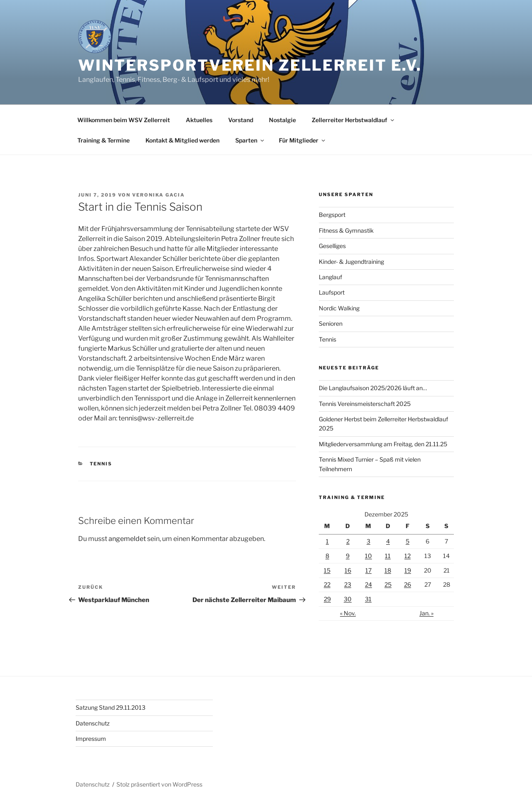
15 (327, 570)
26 (408, 584)
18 (388, 570)
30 (348, 599)
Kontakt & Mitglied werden (182, 140)
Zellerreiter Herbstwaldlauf (353, 120)
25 (388, 584)
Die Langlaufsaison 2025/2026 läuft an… (373, 388)
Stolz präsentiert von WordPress (159, 784)
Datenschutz (93, 723)
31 (368, 599)
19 (408, 570)
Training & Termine (103, 140)
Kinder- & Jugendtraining (351, 262)
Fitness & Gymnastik (346, 230)
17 (368, 570)
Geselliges (332, 246)
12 (408, 556)
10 (368, 556)
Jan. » (426, 613)
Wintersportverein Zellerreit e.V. (250, 65)
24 (368, 584)
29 (327, 599)
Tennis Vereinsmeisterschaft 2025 (365, 404)
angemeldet (127, 539)
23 (348, 584)
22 (327, 584)
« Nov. (348, 613)
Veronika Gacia (159, 195)
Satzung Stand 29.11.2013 (111, 707)
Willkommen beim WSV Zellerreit (124, 120)
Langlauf (330, 277)
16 (348, 570)
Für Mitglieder (303, 140)
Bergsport (332, 215)
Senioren (331, 323)
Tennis (101, 464)
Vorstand (241, 120)
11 (388, 556)
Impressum (91, 739)
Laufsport (332, 292)
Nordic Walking (339, 308)
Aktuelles (199, 120)
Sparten (250, 140)
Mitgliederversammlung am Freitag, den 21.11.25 (383, 444)
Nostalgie (282, 120)
